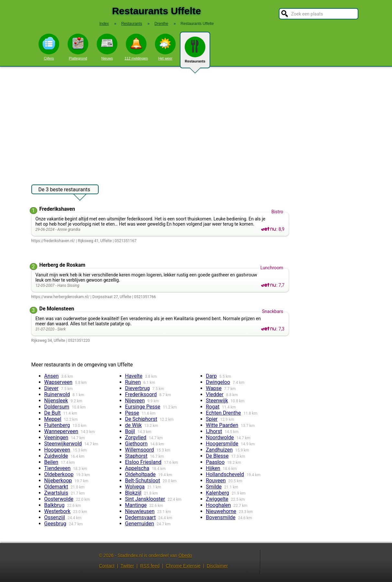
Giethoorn (136, 444)
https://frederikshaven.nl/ (53, 241)
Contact (107, 566)
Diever (51, 388)
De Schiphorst (141, 419)
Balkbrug (54, 505)
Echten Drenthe (223, 413)
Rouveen (216, 481)
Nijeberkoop (58, 481)
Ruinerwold (57, 394)
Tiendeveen (58, 468)
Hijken (213, 468)
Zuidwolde (56, 456)
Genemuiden (140, 524)
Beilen (51, 462)
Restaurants (195, 52)
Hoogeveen (57, 450)
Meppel (53, 419)
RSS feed (150, 566)
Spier (212, 419)
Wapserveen (58, 382)
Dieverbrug (138, 388)
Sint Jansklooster (145, 499)
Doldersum (57, 407)
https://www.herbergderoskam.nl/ (60, 297)
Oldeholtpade (141, 474)
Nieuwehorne (221, 511)
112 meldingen (136, 47)
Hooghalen (218, 505)
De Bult (53, 413)
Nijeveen (135, 401)
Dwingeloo (218, 382)
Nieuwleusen (140, 511)
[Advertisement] (196, 122)
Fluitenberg (57, 425)
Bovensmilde (221, 517)
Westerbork (57, 511)
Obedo (185, 555)
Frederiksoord (141, 394)
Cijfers (49, 47)
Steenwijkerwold (63, 444)
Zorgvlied (136, 437)
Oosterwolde (59, 499)
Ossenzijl (55, 517)
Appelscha (137, 468)
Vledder (215, 394)
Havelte (134, 376)
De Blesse (217, 456)
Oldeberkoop (59, 474)
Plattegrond (78, 47)
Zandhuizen (219, 450)
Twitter (127, 566)
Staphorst (136, 456)
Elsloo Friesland (143, 462)
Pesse (132, 413)
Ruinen (133, 382)
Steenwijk (217, 401)
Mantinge (136, 505)
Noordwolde (220, 437)
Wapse (214, 388)
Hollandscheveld (225, 474)
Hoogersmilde (222, 444)
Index (104, 24)
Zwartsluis (56, 493)
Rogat (213, 407)
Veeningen (56, 437)
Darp (212, 376)
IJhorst (214, 431)
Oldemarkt (56, 487)
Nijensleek (56, 401)
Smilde (214, 487)
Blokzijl (133, 493)
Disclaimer (217, 566)
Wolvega (135, 487)
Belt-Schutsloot (143, 481)
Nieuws (107, 47)
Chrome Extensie (183, 566)
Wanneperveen (61, 431)
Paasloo (215, 462)
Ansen (52, 376)
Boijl (130, 431)
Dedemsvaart (141, 517)
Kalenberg (218, 493)
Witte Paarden (222, 425)
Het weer (165, 47)
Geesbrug (55, 524)
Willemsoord (140, 450)
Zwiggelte (217, 499)
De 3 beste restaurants (64, 190)
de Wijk (134, 425)
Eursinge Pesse (143, 407)
